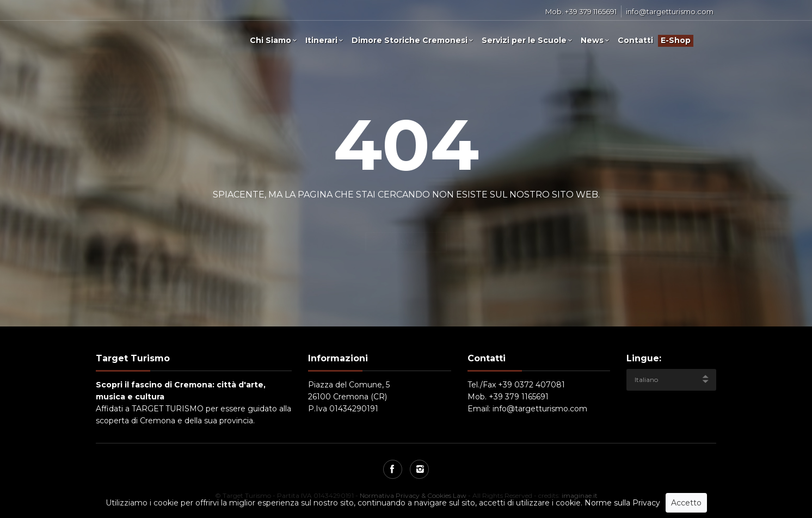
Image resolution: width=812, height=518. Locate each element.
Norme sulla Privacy (622, 503)
